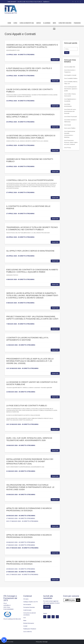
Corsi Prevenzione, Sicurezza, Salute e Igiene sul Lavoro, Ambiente (71, 142)
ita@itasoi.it (46, 2)
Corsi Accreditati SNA (27, 23)
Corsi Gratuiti (68, 125)
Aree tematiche (27, 605)
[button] (4, 640)
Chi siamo (26, 599)
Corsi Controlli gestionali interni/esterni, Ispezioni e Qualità (71, 89)
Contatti (25, 626)
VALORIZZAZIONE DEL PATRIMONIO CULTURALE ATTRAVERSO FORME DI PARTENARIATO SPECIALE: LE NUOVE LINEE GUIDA (30, 487)
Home (9, 23)
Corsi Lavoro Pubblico (70, 128)
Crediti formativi (27, 610)
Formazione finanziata (29, 607)
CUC (25, 618)
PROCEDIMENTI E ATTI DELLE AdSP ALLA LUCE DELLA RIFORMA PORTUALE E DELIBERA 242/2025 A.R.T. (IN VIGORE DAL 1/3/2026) (30, 361)
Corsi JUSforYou (28, 632)
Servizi (39, 23)
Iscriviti (47, 607)
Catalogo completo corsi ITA (31, 602)
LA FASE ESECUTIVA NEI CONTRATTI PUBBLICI (27, 406)
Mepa (54, 23)
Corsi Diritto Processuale (70, 117)
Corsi (15, 23)
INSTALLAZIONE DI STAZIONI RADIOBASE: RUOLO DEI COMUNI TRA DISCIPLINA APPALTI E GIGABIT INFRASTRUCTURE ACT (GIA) (30, 461)
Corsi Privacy (68, 148)
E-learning (47, 23)
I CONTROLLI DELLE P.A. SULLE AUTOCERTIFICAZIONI (30, 180)
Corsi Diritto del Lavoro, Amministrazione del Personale (70, 111)
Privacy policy (39, 642)
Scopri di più (55, 60)
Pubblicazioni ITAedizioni (30, 629)
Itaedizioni (77, 23)
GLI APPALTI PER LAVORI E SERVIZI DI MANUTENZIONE (30, 251)
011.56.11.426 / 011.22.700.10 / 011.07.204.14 (30, 2)
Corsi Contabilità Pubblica (71, 78)
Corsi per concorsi (65, 23)
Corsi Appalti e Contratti (70, 75)
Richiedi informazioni (29, 623)
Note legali (45, 642)
